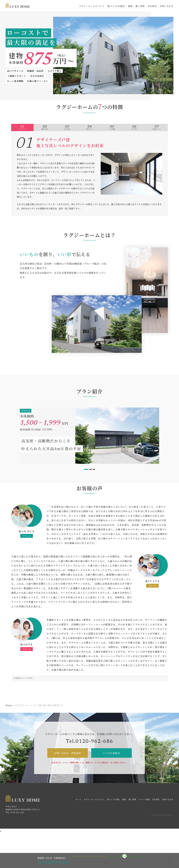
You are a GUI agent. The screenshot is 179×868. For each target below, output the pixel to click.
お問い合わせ (168, 807)
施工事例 (132, 807)
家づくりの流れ (116, 6)
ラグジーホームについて (94, 807)
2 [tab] (91, 477)
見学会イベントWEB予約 (90, 860)
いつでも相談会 (111, 760)
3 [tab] (95, 477)
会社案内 (156, 807)
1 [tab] (86, 477)
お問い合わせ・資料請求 (68, 760)
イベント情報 (144, 807)
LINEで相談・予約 (125, 861)
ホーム (78, 807)
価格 (124, 807)
